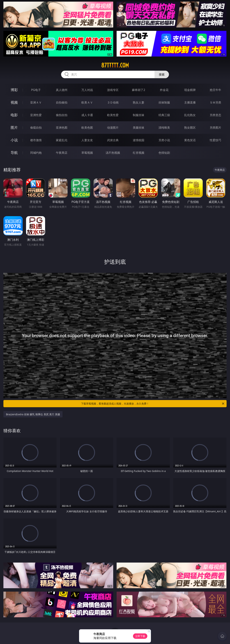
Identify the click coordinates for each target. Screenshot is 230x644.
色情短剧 (164, 153)
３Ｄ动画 (113, 102)
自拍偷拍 (62, 102)
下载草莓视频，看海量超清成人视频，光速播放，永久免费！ (153, 404)
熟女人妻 (139, 102)
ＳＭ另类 (215, 102)
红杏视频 (139, 153)
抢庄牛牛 (215, 90)
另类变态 (215, 115)
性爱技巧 (215, 140)
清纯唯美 (164, 128)
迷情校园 (139, 140)
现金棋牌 (190, 90)
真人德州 (62, 90)
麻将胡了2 (138, 90)
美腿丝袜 (139, 128)
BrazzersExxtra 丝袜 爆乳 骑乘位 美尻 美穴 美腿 (33, 414)
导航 (14, 153)
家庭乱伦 (62, 140)
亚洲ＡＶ (36, 102)
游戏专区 (113, 90)
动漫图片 (113, 128)
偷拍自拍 (62, 115)
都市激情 (36, 140)
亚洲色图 (62, 128)
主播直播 (190, 102)
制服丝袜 (139, 115)
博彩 (14, 90)
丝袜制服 (164, 102)
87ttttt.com (115, 65)
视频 (14, 102)
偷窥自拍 (36, 128)
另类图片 (215, 128)
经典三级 (164, 115)
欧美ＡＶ (87, 102)
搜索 (162, 74)
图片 (14, 127)
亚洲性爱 (36, 115)
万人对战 (87, 90)
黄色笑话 (190, 140)
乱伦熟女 (190, 115)
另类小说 (164, 140)
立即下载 (140, 636)
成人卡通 (87, 115)
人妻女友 (87, 140)
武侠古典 (113, 140)
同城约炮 (36, 153)
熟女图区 (190, 128)
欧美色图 (87, 128)
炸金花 (164, 90)
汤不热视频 (113, 153)
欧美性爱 (113, 115)
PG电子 (36, 90)
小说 (14, 140)
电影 (14, 115)
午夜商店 (62, 153)
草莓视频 (87, 153)
